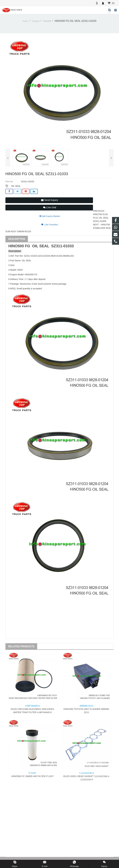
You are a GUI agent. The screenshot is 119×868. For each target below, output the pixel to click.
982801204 (68, 256)
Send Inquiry (50, 200)
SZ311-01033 (63, 246)
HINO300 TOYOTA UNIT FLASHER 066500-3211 (87, 709)
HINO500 (47, 21)
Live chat (50, 207)
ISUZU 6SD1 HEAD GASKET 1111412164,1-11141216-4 (86, 776)
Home (25, 21)
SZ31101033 (44, 256)
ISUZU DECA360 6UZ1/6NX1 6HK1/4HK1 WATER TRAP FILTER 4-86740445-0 (33, 709)
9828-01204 (57, 256)
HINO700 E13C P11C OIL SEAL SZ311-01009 (101, 218)
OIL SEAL (16, 186)
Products (36, 21)
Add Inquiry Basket (50, 216)
